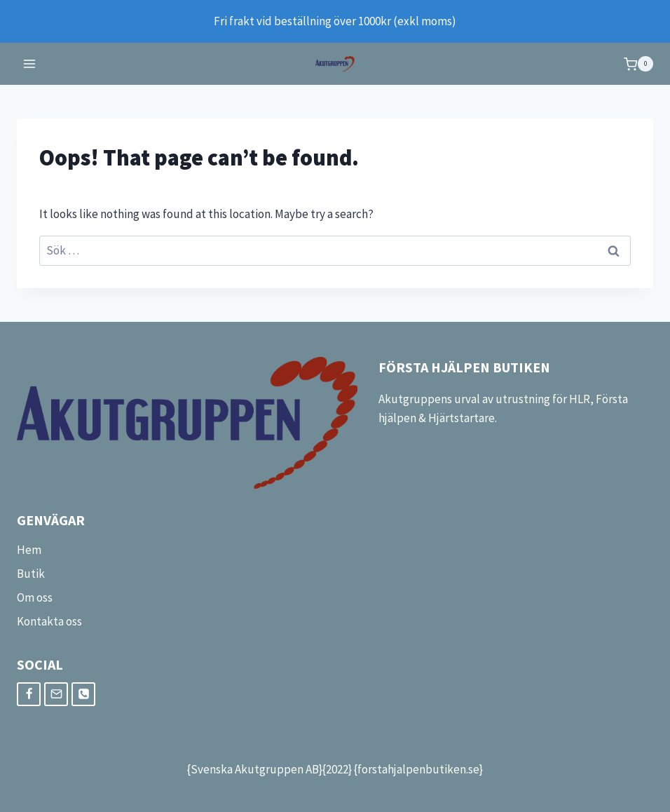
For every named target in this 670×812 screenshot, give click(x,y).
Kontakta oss (49, 621)
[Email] (56, 694)
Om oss (35, 597)
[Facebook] (29, 694)
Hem (29, 550)
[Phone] (83, 694)
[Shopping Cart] (638, 64)
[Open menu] (30, 64)
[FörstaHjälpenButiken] (335, 64)
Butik (31, 574)
